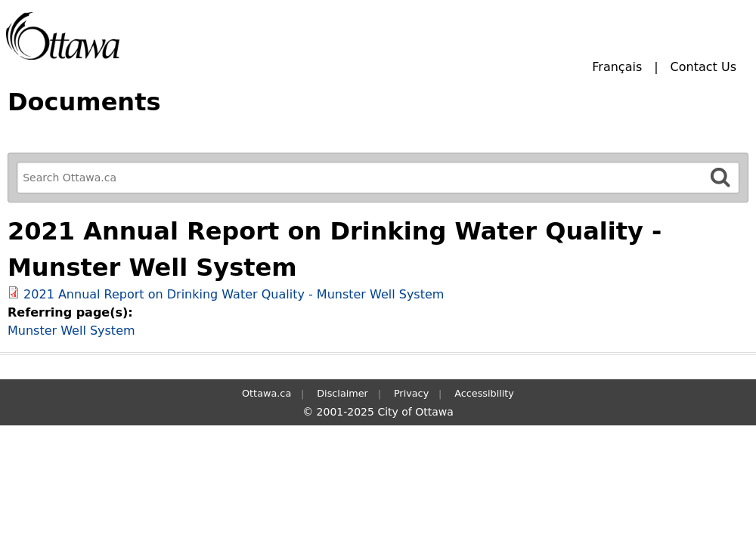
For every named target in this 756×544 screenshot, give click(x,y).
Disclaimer (342, 393)
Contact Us (703, 67)
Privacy (411, 393)
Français (617, 67)
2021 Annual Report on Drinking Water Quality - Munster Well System (234, 294)
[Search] (720, 177)
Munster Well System (71, 331)
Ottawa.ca (266, 393)
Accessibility (484, 393)
